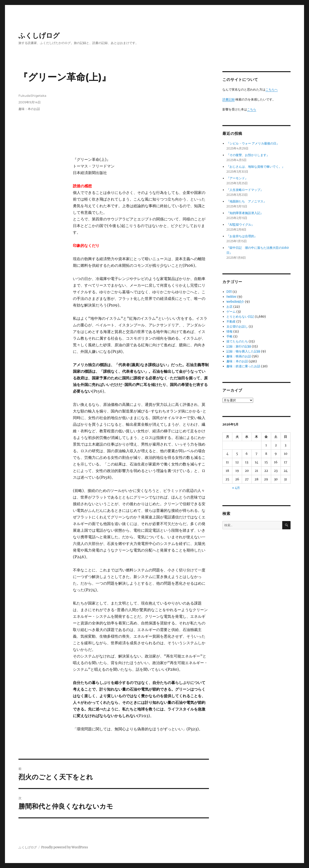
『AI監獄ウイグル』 (240, 225)
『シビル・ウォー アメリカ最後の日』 (253, 143)
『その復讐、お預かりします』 (248, 155)
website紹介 (235, 302)
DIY (229, 292)
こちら (252, 109)
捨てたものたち (237, 341)
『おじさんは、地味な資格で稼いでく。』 (256, 167)
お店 (230, 307)
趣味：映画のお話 (239, 356)
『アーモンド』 (237, 178)
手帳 (230, 336)
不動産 (231, 322)
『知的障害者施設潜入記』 (245, 213)
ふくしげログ (39, 35)
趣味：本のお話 (29, 109)
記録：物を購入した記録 (243, 351)
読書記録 (229, 99)
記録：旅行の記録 (239, 346)
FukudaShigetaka (32, 96)
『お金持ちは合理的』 (242, 236)
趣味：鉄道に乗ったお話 (243, 366)
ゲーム (231, 312)
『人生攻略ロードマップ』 (245, 190)
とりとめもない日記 (240, 317)
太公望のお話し (237, 327)
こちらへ (272, 90)
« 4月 (236, 488)
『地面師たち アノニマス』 (246, 201)
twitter (232, 297)
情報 (230, 331)
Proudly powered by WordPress (65, 847)
